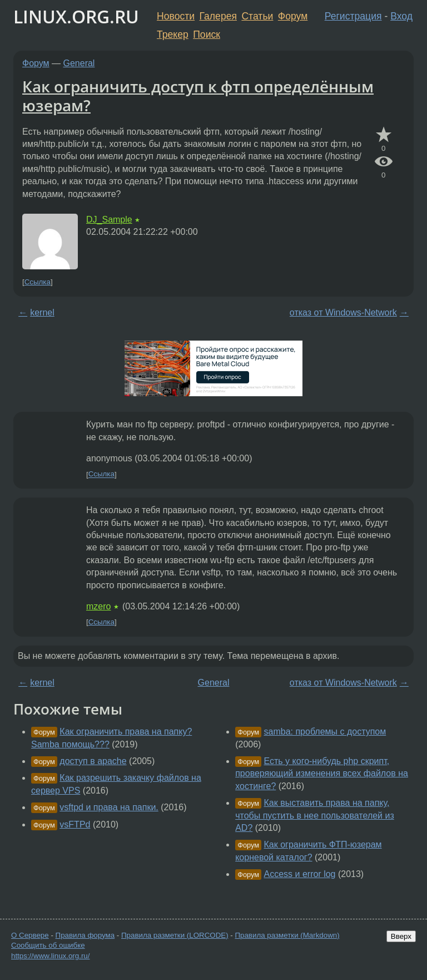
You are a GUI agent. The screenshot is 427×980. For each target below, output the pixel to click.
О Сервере (30, 935)
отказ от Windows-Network (343, 312)
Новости (176, 16)
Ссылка (38, 282)
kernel (42, 312)
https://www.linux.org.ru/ (50, 956)
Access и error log (300, 874)
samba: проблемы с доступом (325, 732)
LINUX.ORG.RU (76, 16)
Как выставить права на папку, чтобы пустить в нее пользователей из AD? (315, 815)
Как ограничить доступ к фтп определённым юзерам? (198, 96)
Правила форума (85, 935)
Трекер (173, 35)
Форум (293, 16)
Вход (401, 16)
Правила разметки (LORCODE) (175, 935)
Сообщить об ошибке (48, 945)
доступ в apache (93, 761)
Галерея (218, 16)
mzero (98, 606)
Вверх (401, 936)
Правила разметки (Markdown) (287, 935)
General (79, 63)
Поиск (207, 35)
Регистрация (353, 16)
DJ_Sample (109, 220)
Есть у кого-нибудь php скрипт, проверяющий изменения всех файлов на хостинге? (322, 774)
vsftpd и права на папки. (109, 807)
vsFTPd (75, 824)
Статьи (257, 16)
